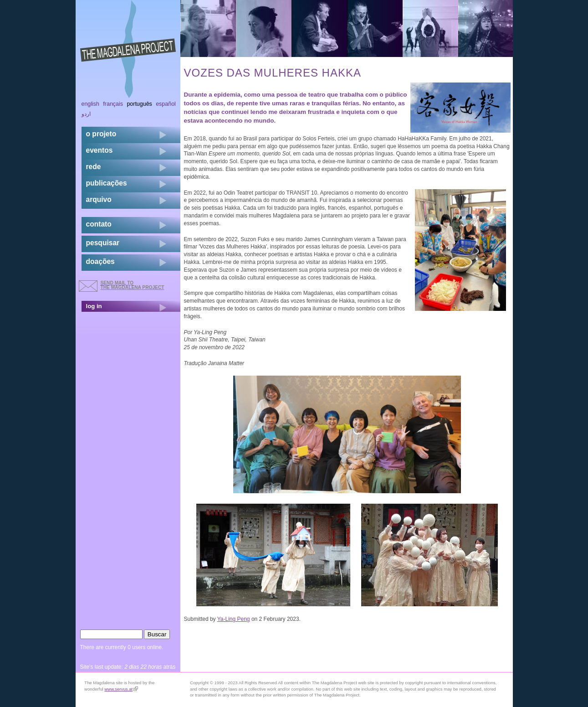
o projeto (101, 134)
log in (94, 306)
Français (113, 104)
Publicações (107, 183)
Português (139, 104)
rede (94, 167)
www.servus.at (121, 689)
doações (100, 261)
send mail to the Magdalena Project (133, 285)
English (91, 104)
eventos (100, 150)
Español (166, 104)
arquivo (99, 199)
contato (99, 224)
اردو (86, 114)
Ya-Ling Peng (234, 619)
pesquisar (103, 243)
